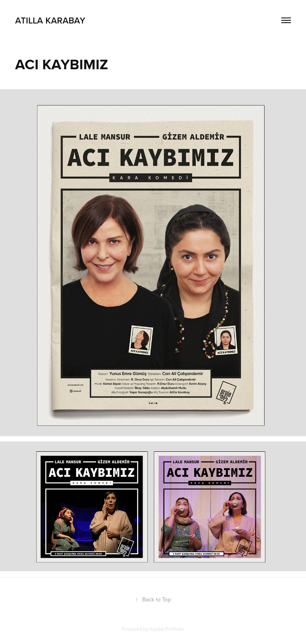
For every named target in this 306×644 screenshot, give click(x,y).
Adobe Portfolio (167, 629)
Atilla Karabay (50, 20)
